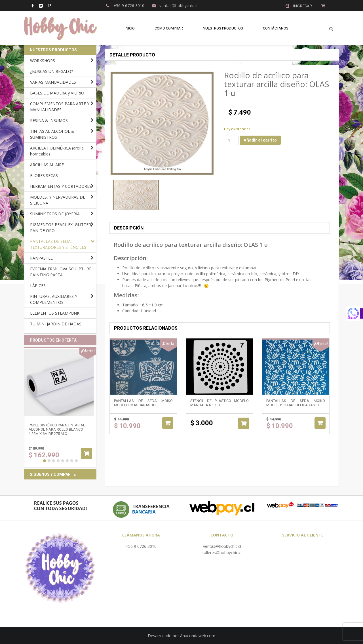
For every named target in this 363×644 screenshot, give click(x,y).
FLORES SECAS (44, 175)
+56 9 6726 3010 (141, 546)
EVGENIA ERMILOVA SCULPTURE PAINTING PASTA (61, 272)
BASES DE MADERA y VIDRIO (57, 93)
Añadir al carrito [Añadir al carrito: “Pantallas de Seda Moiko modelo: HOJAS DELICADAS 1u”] (320, 423)
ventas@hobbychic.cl (222, 546)
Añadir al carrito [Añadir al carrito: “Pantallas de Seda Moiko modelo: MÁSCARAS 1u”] (168, 423)
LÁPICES (38, 286)
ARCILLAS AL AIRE (47, 165)
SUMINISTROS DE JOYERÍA (55, 214)
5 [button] (63, 461)
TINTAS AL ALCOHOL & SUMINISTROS (52, 134)
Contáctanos (276, 28)
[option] (136, 195)
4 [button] (58, 461)
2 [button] (49, 461)
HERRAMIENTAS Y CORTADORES (61, 186)
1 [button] (45, 461)
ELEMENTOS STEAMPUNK (55, 313)
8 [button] (76, 461)
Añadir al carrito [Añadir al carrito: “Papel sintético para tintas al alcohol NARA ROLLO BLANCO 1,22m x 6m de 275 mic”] (86, 453)
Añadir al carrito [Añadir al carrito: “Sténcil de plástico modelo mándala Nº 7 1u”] (244, 423)
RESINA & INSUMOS (49, 120)
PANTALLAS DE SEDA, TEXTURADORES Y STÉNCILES (58, 244)
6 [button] (67, 461)
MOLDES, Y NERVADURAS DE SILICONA (58, 200)
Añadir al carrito (260, 140)
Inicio (130, 28)
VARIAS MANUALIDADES (53, 82)
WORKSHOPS (43, 61)
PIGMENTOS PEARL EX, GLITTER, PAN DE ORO (61, 228)
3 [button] (54, 461)
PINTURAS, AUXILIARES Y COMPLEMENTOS (54, 299)
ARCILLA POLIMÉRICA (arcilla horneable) (57, 151)
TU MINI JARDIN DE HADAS (56, 324)
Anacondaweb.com (198, 636)
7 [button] (72, 461)
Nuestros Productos (223, 28)
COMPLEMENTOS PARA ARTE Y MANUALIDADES (60, 107)
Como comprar (169, 28)
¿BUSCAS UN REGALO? (51, 71)
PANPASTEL (41, 258)
